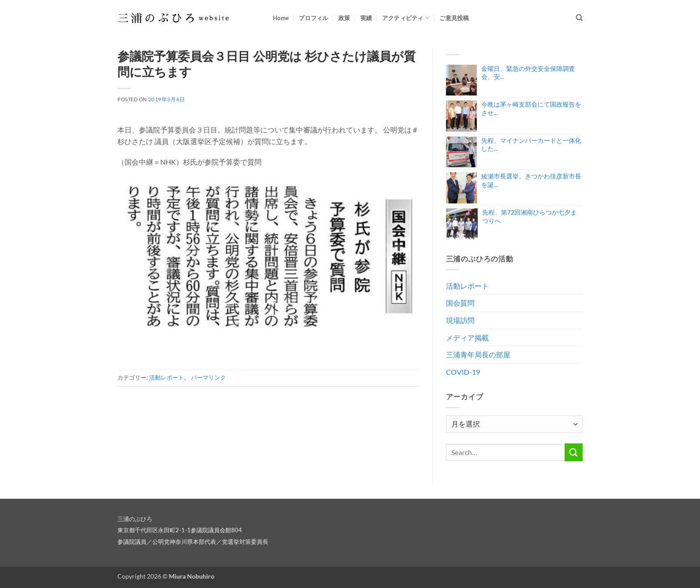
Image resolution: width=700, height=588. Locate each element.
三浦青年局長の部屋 (478, 354)
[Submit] (574, 452)
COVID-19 (463, 372)
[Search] (579, 18)
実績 (366, 18)
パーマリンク (208, 377)
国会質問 (460, 303)
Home (281, 18)
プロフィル (313, 18)
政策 (344, 18)
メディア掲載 (467, 337)
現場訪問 (460, 320)
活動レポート (167, 377)
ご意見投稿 (454, 18)
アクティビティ (406, 18)
